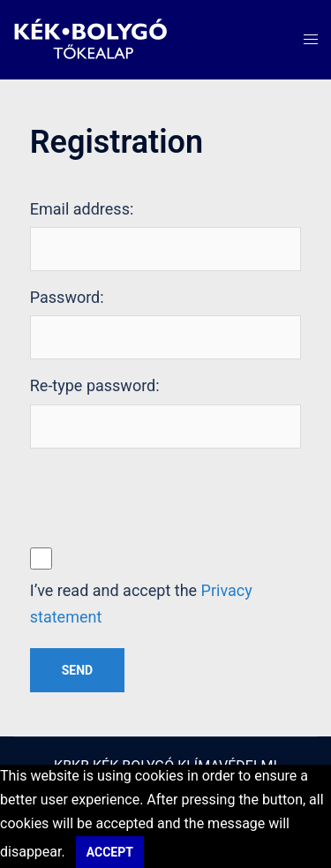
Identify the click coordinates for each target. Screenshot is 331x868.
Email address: (82, 209)
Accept (110, 852)
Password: (67, 297)
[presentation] (164, 496)
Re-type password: (95, 385)
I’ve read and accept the (141, 604)
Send (77, 670)
